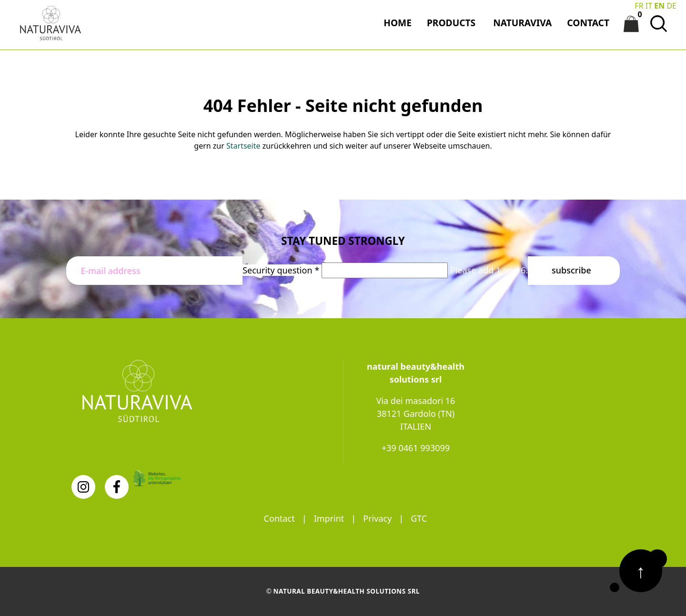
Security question (282, 270)
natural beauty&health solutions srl (347, 591)
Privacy (377, 518)
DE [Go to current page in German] (671, 6)
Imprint (329, 518)
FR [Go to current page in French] (639, 6)
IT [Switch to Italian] (649, 6)
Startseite (243, 146)
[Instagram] (83, 487)
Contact (279, 518)
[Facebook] (117, 487)
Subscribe (571, 270)
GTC (419, 518)
